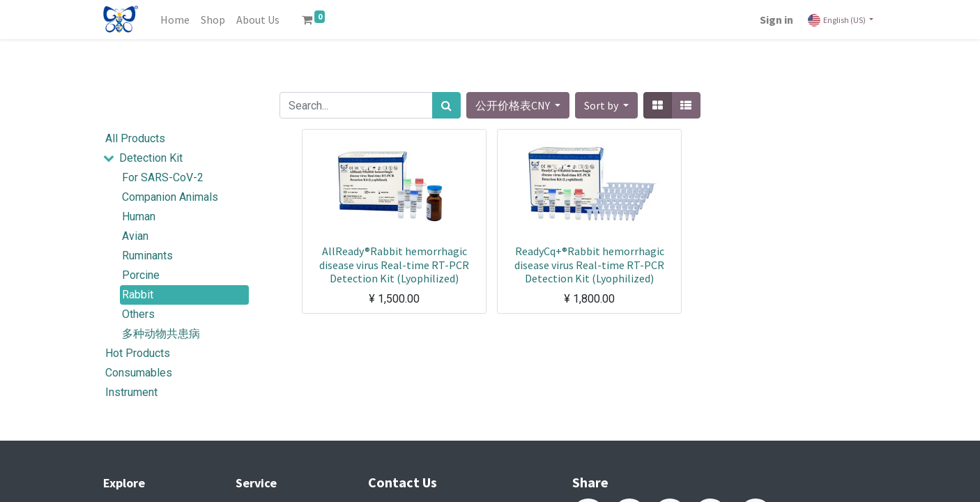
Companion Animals (170, 197)
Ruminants (147, 256)
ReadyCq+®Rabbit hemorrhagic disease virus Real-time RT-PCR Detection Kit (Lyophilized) (589, 264)
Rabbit (138, 295)
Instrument (131, 392)
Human (139, 216)
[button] (606, 105)
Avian (135, 236)
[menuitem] (175, 20)
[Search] (446, 105)
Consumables (139, 373)
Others (138, 314)
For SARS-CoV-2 (163, 177)
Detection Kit (151, 158)
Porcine (141, 275)
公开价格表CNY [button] (514, 105)
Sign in (776, 20)
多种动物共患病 (161, 334)
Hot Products (138, 353)
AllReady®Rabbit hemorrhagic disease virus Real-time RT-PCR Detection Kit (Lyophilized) (394, 264)
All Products (135, 138)
